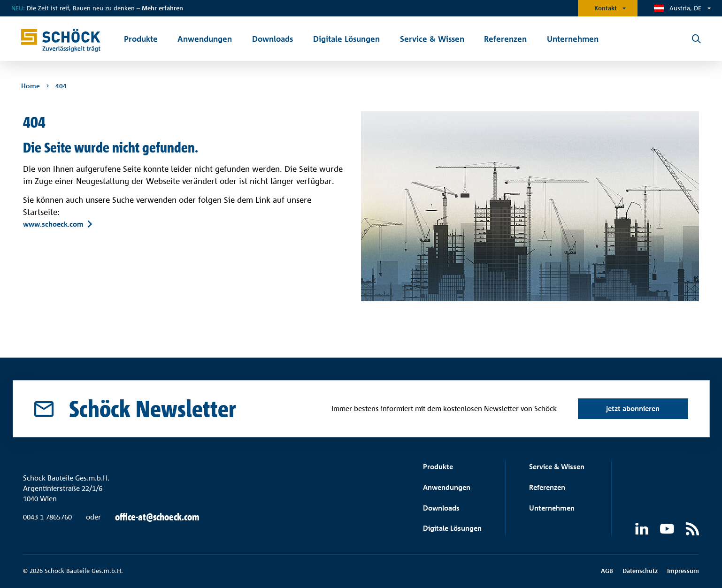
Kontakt (606, 8)
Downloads (441, 508)
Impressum (683, 571)
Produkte (438, 467)
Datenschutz (640, 571)
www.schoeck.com (53, 224)
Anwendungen (447, 487)
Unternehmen (552, 508)
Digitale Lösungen (452, 528)
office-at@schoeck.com (157, 517)
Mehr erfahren (162, 8)
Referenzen (547, 487)
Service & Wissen (557, 467)
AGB (607, 571)
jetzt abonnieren (633, 409)
